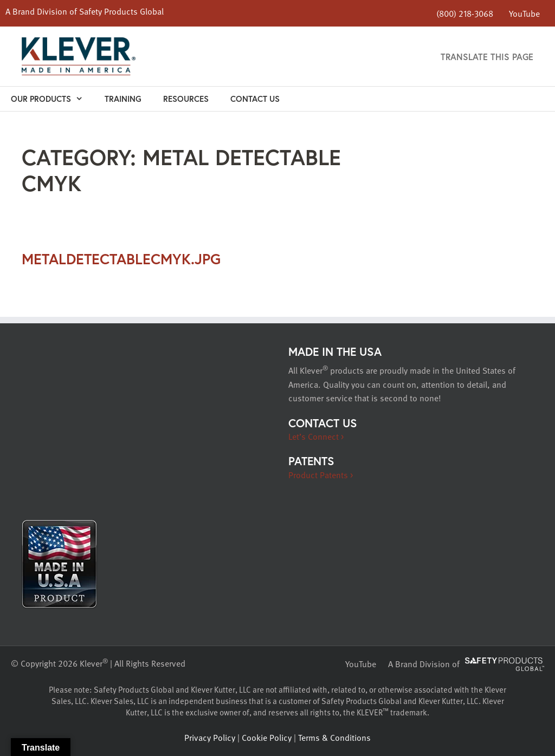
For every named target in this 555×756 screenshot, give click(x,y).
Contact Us (255, 99)
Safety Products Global (121, 11)
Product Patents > (321, 475)
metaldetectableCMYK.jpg (121, 259)
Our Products (52, 99)
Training (123, 99)
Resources (186, 99)
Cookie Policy (267, 738)
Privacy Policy (210, 738)
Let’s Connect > (316, 436)
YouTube (524, 13)
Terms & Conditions (334, 738)
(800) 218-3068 (465, 14)
